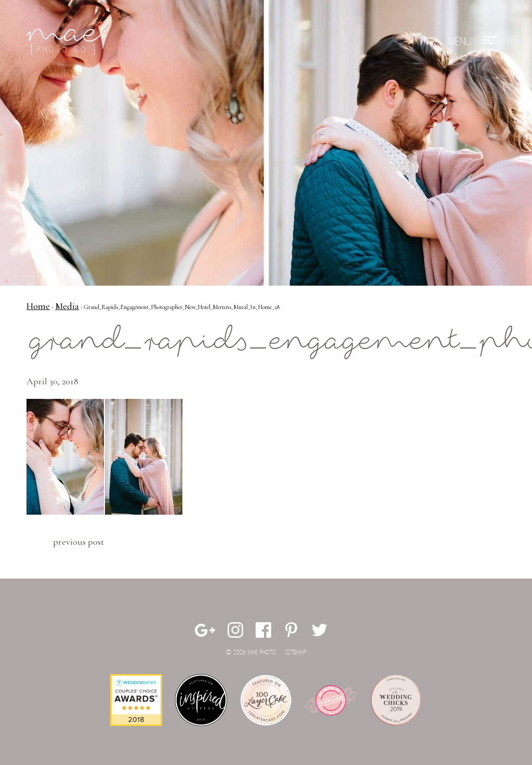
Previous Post (78, 542)
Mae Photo (65, 42)
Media (67, 306)
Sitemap (296, 653)
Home (38, 306)
